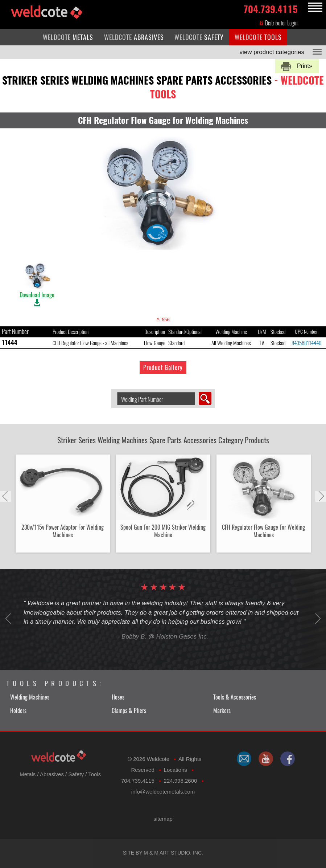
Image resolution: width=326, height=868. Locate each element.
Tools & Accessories (235, 697)
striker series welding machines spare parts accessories (163, 87)
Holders (18, 711)
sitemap (163, 819)
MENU (314, 7)
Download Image (37, 280)
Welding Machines (30, 697)
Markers (222, 711)
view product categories (272, 52)
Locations (176, 770)
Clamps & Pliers (129, 711)
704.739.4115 (271, 8)
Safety (76, 774)
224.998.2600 (181, 781)
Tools (94, 774)
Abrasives (52, 774)
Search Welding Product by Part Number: (114, 392)
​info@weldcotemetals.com (163, 792)
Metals (28, 774)
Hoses (118, 697)
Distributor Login (278, 23)
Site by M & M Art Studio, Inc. (163, 853)
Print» (305, 66)
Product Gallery (163, 367)
